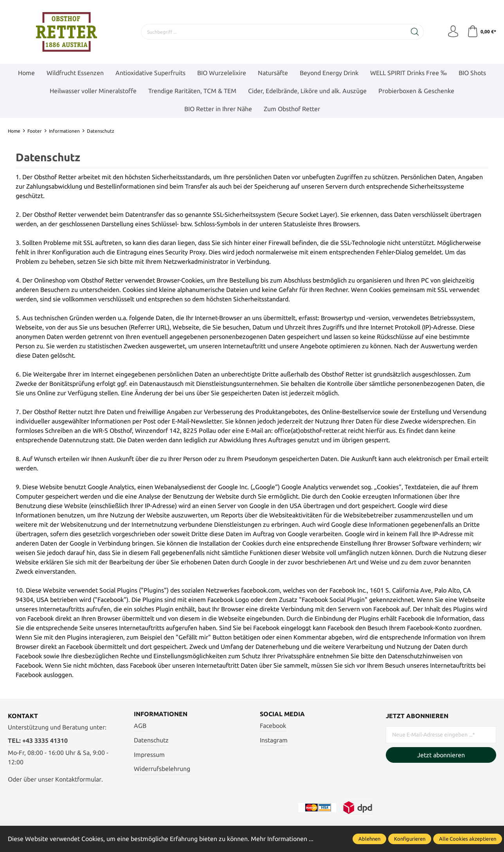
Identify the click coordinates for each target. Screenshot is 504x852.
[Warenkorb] (481, 32)
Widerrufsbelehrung (162, 769)
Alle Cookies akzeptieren (468, 839)
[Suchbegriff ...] (274, 32)
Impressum (149, 755)
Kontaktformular (78, 779)
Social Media (282, 714)
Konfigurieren (410, 839)
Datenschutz (151, 740)
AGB (140, 726)
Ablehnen (369, 839)
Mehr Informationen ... (282, 839)
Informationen (161, 714)
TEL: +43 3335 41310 (38, 740)
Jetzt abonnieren (441, 755)
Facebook (273, 726)
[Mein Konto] (453, 32)
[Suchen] (415, 32)
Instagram (274, 740)
